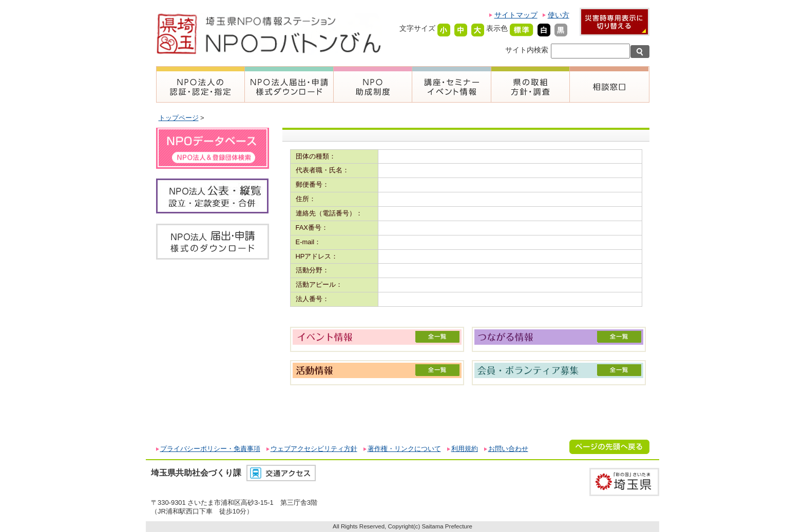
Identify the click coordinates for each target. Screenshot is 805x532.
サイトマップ (516, 15)
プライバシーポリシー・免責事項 (210, 449)
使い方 (559, 15)
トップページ (179, 118)
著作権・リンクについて (404, 449)
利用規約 (465, 449)
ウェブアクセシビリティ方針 (314, 449)
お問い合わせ (508, 449)
